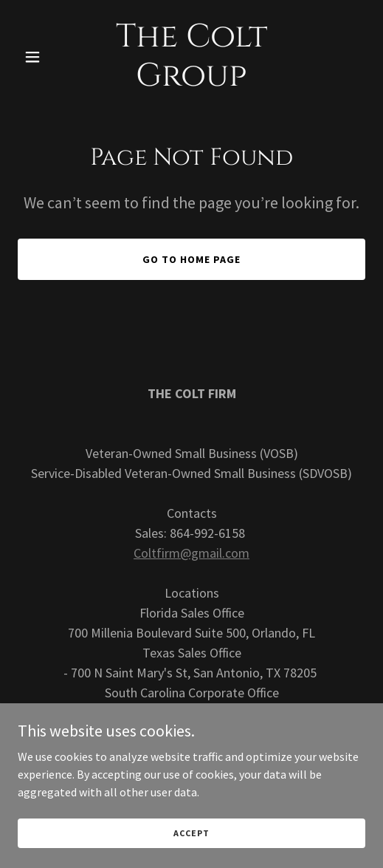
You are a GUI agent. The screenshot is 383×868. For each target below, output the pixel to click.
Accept (191, 833)
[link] (192, 81)
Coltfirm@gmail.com (191, 553)
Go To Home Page (191, 259)
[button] (44, 57)
